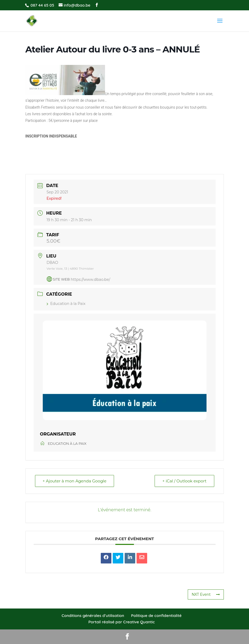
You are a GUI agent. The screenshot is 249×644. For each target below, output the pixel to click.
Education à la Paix (66, 304)
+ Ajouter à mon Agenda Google (75, 481)
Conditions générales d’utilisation (93, 616)
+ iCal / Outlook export (184, 481)
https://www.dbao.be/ (91, 279)
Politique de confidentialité (156, 616)
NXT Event (206, 594)
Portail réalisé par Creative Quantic (122, 622)
